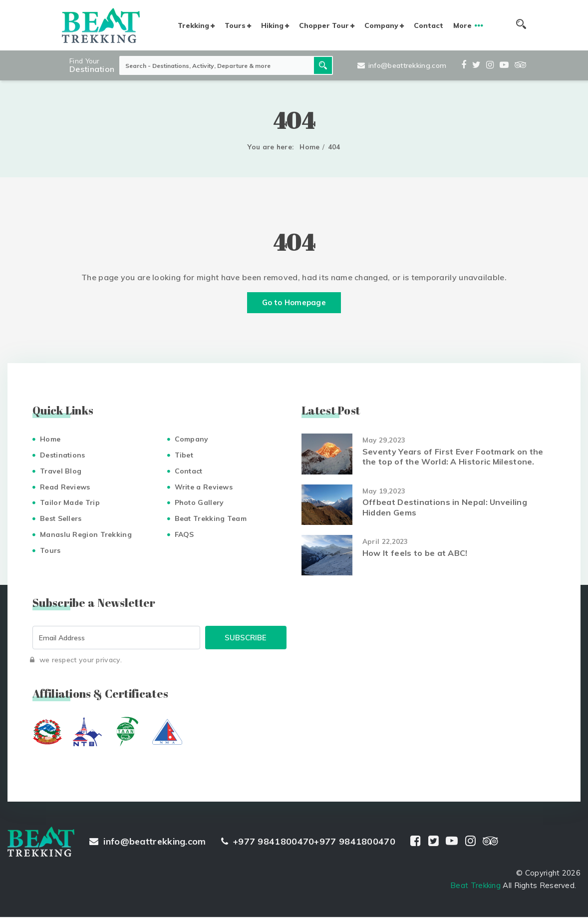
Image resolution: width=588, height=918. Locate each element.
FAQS (184, 535)
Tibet (184, 456)
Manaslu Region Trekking (86, 535)
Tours (235, 25)
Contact (429, 25)
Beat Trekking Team (211, 519)
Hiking (272, 25)
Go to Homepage (294, 303)
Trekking (193, 25)
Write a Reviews (204, 487)
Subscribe (246, 639)
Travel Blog (61, 472)
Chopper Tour (324, 25)
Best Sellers (61, 519)
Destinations (63, 456)
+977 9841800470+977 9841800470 (308, 842)
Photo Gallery (199, 503)
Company (381, 25)
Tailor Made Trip (70, 503)
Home (309, 147)
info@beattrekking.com (402, 65)
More (462, 25)
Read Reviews (65, 487)
